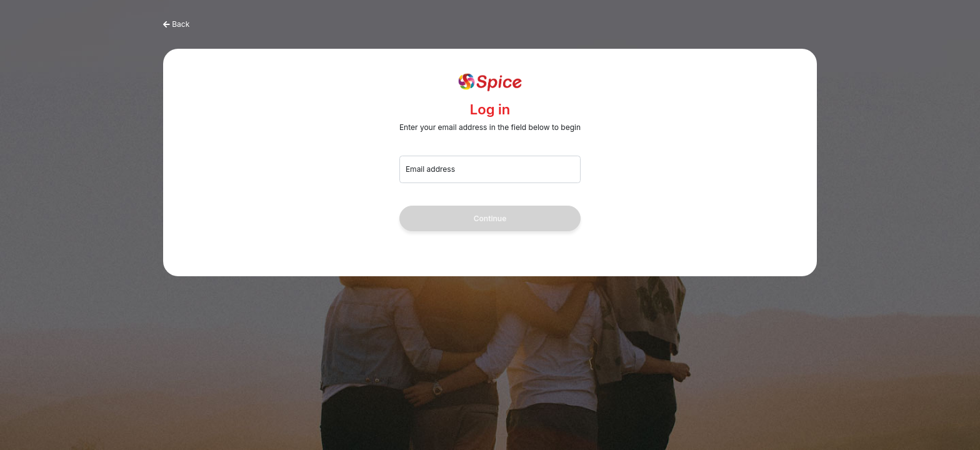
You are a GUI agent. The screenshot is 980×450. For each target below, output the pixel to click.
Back (181, 24)
